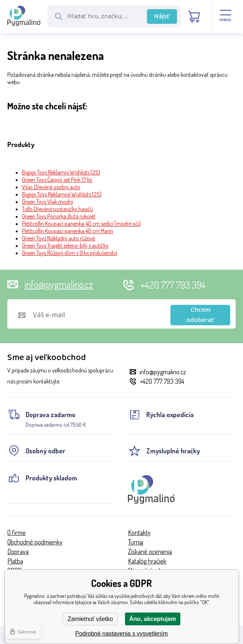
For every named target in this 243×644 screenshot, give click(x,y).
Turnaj (136, 542)
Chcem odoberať (200, 315)
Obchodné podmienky (35, 542)
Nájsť (162, 16)
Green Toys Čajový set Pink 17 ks (57, 180)
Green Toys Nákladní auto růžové (58, 238)
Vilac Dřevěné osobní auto (51, 187)
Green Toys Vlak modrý (48, 202)
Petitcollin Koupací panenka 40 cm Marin (68, 231)
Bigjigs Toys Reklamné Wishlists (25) (62, 194)
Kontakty (139, 532)
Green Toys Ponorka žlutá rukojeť (59, 216)
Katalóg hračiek (147, 561)
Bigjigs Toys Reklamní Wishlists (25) (61, 172)
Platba (15, 561)
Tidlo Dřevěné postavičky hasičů (58, 209)
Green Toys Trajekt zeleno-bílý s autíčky (65, 246)
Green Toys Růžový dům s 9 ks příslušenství (70, 253)
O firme (16, 532)
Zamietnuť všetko (90, 619)
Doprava (18, 551)
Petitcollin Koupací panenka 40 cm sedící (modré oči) (81, 224)
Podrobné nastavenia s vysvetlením (121, 634)
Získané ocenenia (150, 551)
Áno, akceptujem (152, 619)
